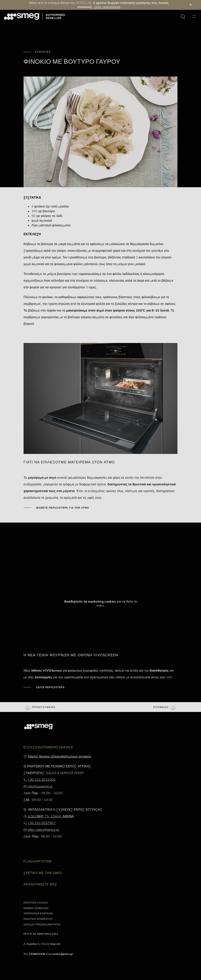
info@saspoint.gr (40, 786)
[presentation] (53, 543)
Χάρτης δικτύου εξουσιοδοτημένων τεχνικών (59, 756)
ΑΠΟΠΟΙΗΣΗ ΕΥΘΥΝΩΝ (38, 913)
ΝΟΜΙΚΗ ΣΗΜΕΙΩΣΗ (36, 908)
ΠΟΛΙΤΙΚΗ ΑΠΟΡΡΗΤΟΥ (38, 919)
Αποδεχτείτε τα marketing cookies (90, 601)
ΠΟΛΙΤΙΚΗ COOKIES (36, 903)
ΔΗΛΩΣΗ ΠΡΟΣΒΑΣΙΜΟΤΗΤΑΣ (42, 924)
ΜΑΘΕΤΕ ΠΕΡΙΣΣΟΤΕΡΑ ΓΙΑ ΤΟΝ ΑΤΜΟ (62, 508)
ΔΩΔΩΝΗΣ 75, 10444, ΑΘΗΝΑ (51, 816)
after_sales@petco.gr (43, 830)
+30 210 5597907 (42, 823)
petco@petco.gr (63, 954)
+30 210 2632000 (42, 780)
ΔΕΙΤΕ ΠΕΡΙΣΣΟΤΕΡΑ (50, 687)
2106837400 (37, 954)
